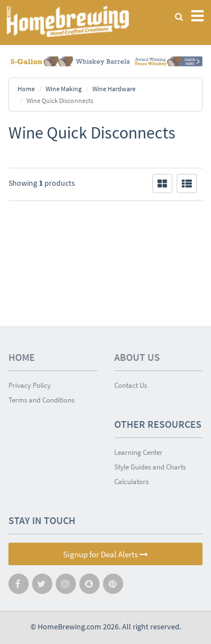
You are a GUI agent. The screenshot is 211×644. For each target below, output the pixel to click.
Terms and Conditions (41, 400)
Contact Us (131, 385)
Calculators (131, 482)
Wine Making (64, 89)
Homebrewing (68, 21)
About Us (137, 357)
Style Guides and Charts (150, 467)
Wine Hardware (114, 89)
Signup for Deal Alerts (105, 554)
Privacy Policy (30, 385)
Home (26, 89)
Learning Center (138, 452)
